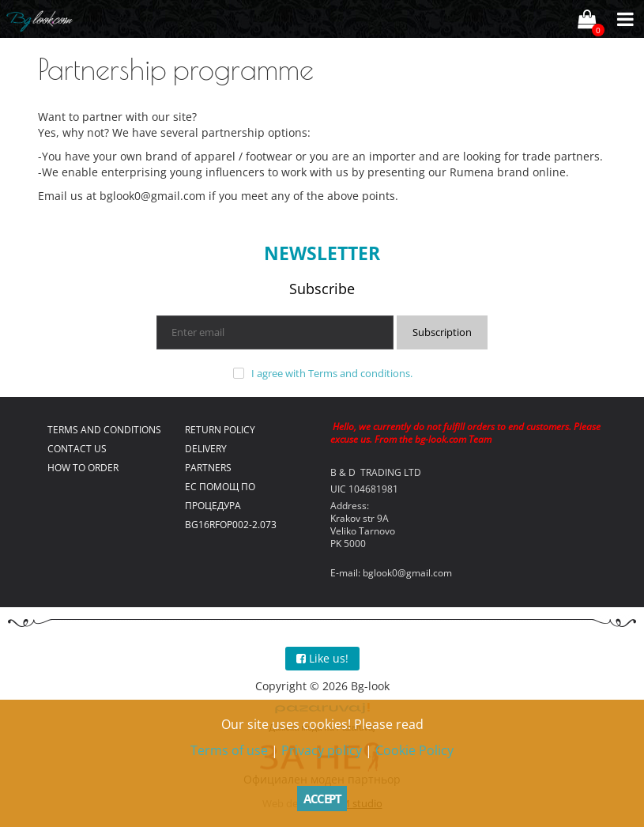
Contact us (77, 449)
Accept (322, 799)
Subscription (442, 332)
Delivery (206, 449)
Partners (208, 468)
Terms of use (229, 750)
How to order (83, 468)
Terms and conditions (359, 373)
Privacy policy (322, 750)
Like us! (322, 658)
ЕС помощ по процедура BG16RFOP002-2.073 (231, 506)
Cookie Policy (414, 750)
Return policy (220, 430)
